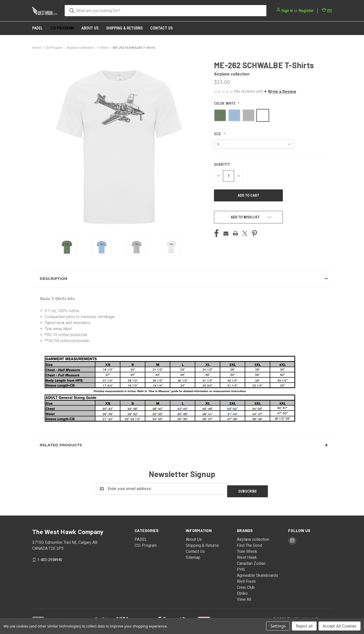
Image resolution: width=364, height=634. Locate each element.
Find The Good (250, 543)
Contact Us (162, 28)
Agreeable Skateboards (258, 573)
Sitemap (193, 555)
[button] (280, 92)
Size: (218, 134)
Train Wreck (247, 549)
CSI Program (62, 28)
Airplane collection (253, 537)
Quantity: (222, 164)
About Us (90, 28)
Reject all (304, 626)
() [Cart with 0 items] (327, 10)
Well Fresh (246, 579)
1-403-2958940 (50, 557)
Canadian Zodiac (251, 561)
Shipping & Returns (124, 28)
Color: (225, 103)
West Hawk (247, 555)
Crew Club (246, 585)
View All (244, 597)
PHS (241, 567)
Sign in (287, 11)
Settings (278, 626)
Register (306, 11)
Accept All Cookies (340, 626)
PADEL (37, 28)
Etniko (242, 591)
